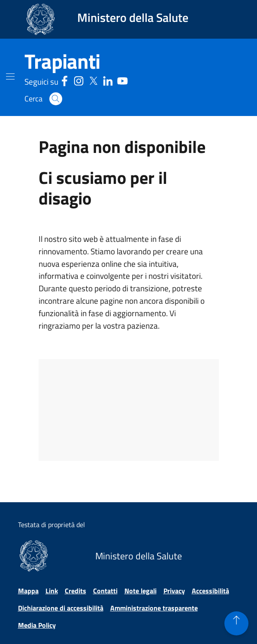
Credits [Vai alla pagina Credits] (76, 591)
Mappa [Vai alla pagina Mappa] (28, 591)
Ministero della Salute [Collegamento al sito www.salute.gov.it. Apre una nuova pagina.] (133, 17)
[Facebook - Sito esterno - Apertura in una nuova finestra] (65, 80)
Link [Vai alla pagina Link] (52, 591)
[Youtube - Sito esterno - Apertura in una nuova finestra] (122, 80)
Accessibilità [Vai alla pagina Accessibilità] (210, 591)
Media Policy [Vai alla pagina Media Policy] (37, 625)
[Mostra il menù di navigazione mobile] (10, 76)
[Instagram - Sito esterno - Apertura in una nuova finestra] (79, 80)
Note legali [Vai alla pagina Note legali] (141, 591)
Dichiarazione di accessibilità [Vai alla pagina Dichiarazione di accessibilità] (61, 608)
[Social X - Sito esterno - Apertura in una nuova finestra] (93, 80)
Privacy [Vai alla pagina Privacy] (174, 591)
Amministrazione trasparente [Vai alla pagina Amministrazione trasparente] (154, 608)
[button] (56, 99)
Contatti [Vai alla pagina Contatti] (105, 591)
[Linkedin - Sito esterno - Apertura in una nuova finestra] (108, 80)
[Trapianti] (62, 61)
